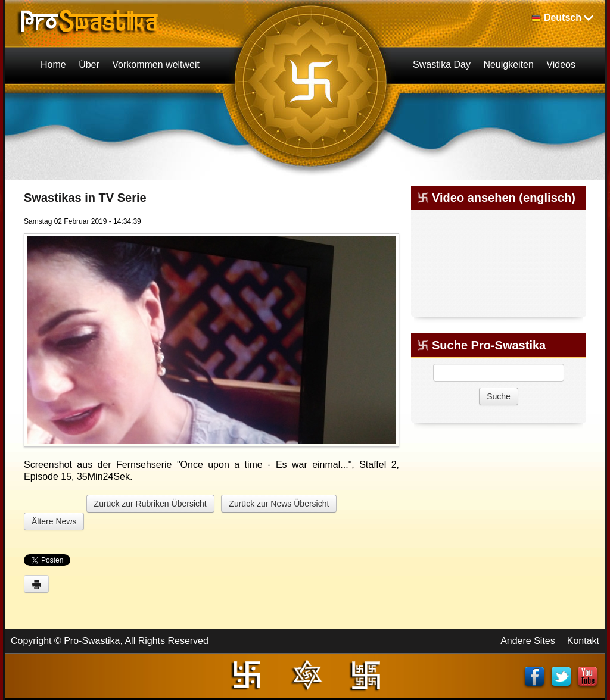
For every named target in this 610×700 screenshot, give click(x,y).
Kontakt (583, 641)
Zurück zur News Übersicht (279, 504)
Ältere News (54, 521)
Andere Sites (528, 641)
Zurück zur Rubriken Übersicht (150, 504)
